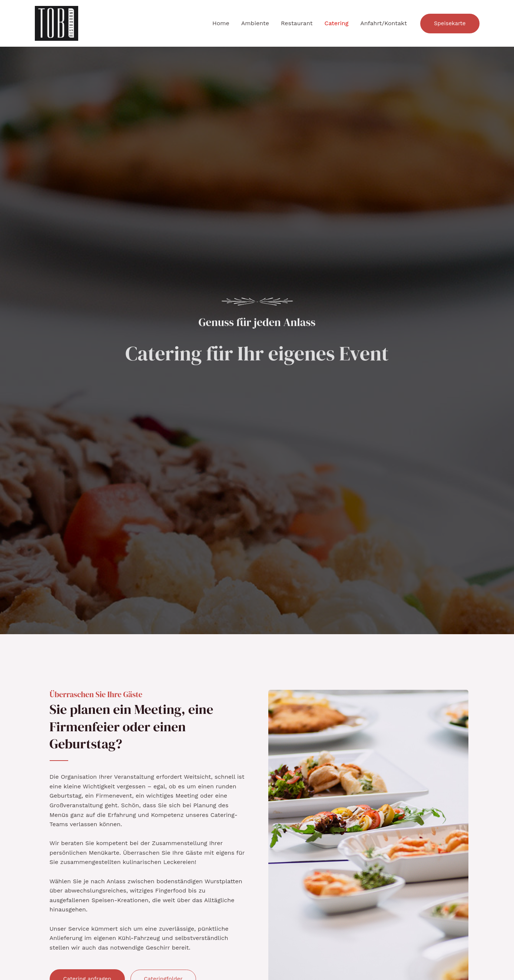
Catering (336, 23)
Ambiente (255, 23)
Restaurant (297, 23)
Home (221, 23)
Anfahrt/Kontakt (384, 23)
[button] (450, 24)
